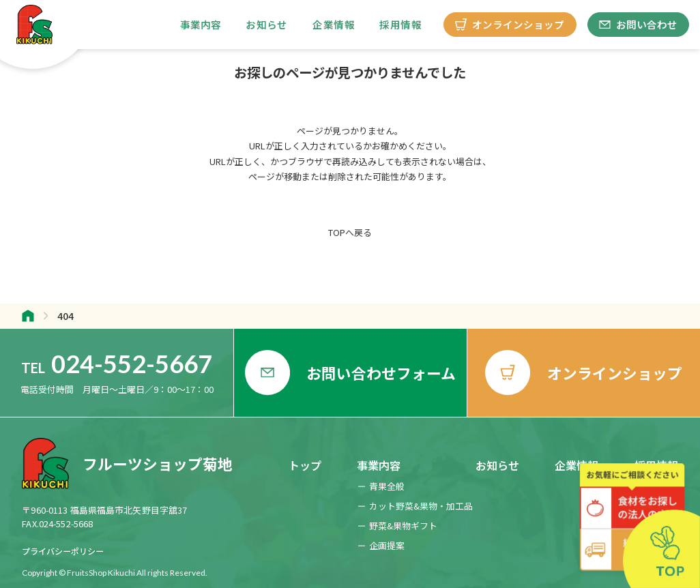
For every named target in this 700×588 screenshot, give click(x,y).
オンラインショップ (510, 24)
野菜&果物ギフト (403, 526)
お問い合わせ (638, 24)
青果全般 (387, 486)
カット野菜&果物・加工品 (421, 506)
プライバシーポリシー (63, 551)
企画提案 (387, 545)
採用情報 (400, 24)
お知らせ (267, 24)
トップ (305, 465)
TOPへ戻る (350, 233)
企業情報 (334, 24)
